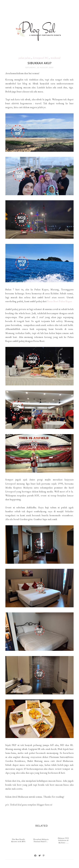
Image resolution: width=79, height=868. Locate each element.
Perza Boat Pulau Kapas (60, 301)
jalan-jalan (25, 58)
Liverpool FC (41, 58)
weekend (55, 58)
